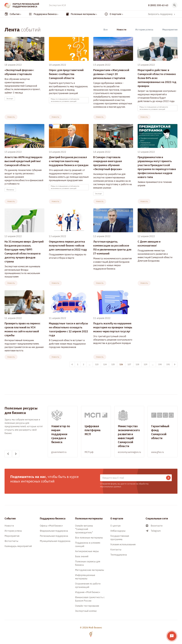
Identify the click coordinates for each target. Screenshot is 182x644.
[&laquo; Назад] (72, 364)
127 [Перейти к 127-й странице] (129, 364)
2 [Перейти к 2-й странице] (83, 364)
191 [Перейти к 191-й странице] (168, 364)
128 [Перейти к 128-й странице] (137, 364)
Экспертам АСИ (57, 5)
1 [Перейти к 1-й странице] (78, 364)
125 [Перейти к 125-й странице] (113, 364)
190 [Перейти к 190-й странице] (160, 364)
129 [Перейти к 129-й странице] (145, 364)
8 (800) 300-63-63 (158, 5)
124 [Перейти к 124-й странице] (105, 364)
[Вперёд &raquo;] (175, 364)
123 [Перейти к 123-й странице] (97, 364)
